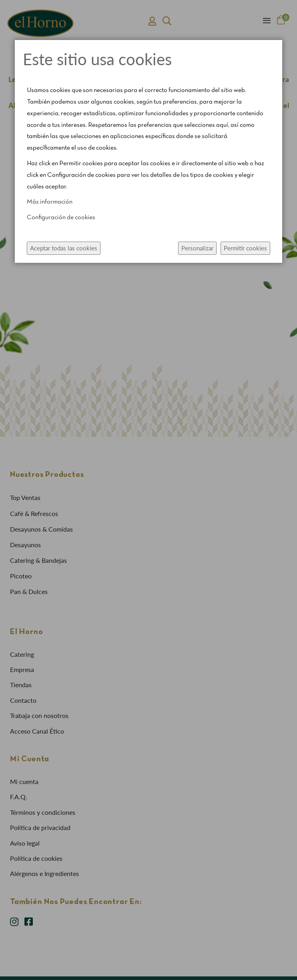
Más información (50, 202)
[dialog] (148, 490)
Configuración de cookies (61, 218)
